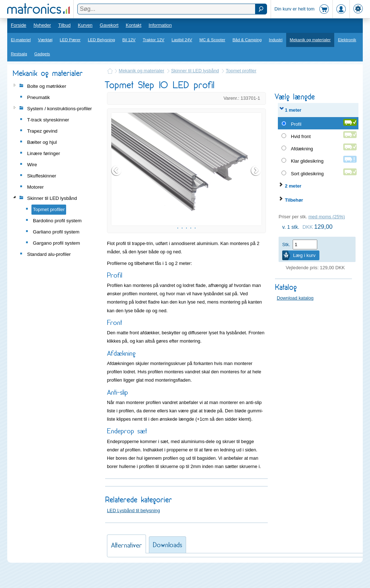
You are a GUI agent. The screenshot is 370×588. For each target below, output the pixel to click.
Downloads (167, 563)
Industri (276, 40)
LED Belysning (102, 40)
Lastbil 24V (182, 40)
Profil (296, 124)
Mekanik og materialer (310, 40)
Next (256, 180)
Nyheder (42, 25)
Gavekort (109, 25)
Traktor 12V (154, 40)
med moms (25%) (326, 217)
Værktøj (45, 40)
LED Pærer (70, 40)
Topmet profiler (241, 71)
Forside (19, 25)
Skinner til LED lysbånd (195, 71)
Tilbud (64, 25)
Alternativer (126, 563)
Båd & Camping (247, 40)
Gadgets (42, 54)
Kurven (85, 25)
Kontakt (134, 25)
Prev (117, 180)
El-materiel (21, 40)
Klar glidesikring (307, 161)
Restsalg (19, 54)
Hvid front (301, 136)
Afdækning (302, 149)
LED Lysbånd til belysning (134, 529)
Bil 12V (129, 40)
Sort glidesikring (307, 174)
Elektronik (347, 40)
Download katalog (295, 298)
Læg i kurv (304, 255)
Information (160, 25)
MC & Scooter (212, 40)
